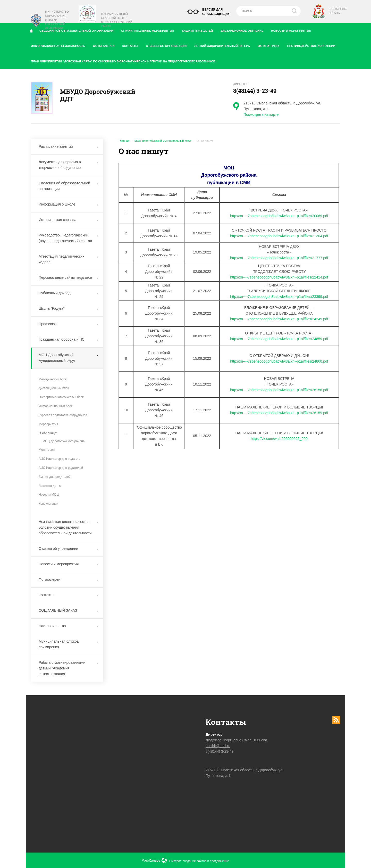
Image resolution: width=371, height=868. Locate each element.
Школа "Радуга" (68, 308)
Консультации (49, 504)
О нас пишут (48, 433)
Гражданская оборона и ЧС (68, 339)
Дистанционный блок (54, 388)
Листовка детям (50, 486)
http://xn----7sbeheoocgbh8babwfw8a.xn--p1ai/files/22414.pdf (279, 277)
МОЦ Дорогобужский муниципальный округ (163, 141)
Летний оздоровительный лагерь (224, 45)
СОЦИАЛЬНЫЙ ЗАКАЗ (68, 610)
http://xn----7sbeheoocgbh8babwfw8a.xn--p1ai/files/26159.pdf (279, 413)
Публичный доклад (68, 293)
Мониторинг (47, 450)
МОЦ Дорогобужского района (64, 441)
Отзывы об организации (168, 45)
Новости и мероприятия (293, 30)
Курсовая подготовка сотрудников (63, 415)
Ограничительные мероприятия (149, 30)
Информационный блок (56, 406)
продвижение (220, 861)
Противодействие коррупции (313, 45)
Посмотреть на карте (261, 114)
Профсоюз (68, 324)
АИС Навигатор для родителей (61, 468)
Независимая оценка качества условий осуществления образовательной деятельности (68, 527)
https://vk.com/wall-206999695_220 (279, 439)
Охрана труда (271, 45)
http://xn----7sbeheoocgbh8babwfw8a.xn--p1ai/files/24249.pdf (279, 319)
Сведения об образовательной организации (68, 186)
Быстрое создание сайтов (188, 861)
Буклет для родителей (55, 477)
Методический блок (53, 379)
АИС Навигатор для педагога (60, 459)
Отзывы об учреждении (68, 548)
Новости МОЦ (49, 495)
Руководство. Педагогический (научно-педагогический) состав (68, 238)
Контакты (132, 45)
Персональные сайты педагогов (68, 277)
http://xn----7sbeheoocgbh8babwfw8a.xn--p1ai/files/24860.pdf (279, 361)
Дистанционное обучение (244, 30)
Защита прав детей (199, 30)
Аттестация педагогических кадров (68, 259)
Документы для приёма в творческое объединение (68, 165)
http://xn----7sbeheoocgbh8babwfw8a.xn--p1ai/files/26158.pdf (279, 390)
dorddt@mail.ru (218, 746)
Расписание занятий (68, 146)
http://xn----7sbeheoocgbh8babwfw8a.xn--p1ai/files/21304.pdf (279, 236)
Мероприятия (48, 424)
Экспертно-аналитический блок (61, 397)
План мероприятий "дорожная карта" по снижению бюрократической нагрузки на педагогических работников (123, 61)
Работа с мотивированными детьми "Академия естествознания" (68, 668)
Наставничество (68, 626)
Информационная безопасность (60, 45)
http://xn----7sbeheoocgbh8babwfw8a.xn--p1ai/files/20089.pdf (279, 216)
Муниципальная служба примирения (68, 644)
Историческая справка (68, 220)
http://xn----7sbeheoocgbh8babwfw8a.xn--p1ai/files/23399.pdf (279, 297)
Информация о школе (68, 204)
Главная (124, 141)
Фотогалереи (106, 45)
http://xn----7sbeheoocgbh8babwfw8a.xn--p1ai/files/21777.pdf (279, 258)
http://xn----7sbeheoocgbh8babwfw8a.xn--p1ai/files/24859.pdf (279, 339)
